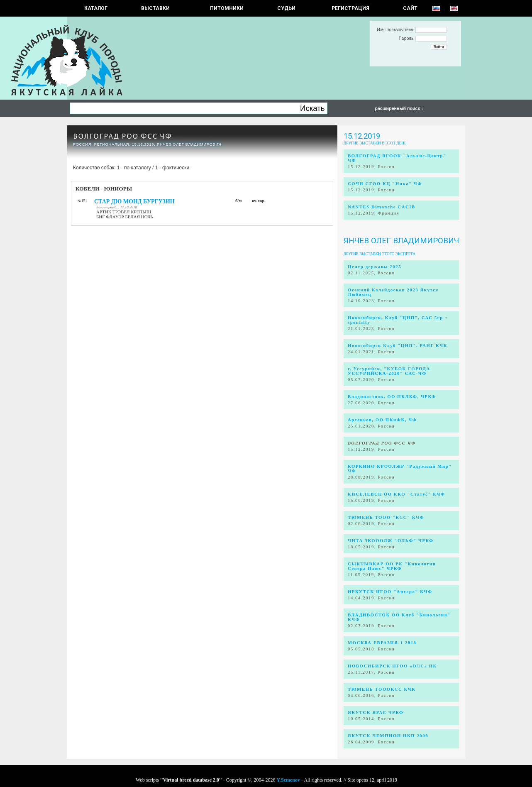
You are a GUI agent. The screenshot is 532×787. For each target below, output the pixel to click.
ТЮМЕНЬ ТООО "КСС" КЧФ (386, 517)
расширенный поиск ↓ (399, 108)
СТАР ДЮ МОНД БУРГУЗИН (134, 202)
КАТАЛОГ (96, 8)
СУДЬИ (286, 8)
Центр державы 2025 (375, 267)
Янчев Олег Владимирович (401, 241)
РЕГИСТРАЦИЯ (350, 8)
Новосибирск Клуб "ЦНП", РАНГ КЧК (398, 346)
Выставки (155, 8)
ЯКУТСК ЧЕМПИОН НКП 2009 (388, 736)
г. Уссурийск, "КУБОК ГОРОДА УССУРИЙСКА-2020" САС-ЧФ (389, 371)
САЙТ (410, 8)
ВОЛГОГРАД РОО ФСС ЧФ (122, 136)
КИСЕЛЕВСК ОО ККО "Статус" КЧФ (397, 494)
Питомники (227, 8)
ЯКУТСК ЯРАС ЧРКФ (376, 712)
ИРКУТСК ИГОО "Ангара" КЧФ (390, 592)
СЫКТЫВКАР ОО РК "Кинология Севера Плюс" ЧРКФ (392, 566)
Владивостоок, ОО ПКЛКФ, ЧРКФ (392, 397)
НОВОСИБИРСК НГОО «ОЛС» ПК (392, 666)
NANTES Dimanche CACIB (382, 207)
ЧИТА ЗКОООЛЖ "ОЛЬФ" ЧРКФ (391, 541)
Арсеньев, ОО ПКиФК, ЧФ (382, 420)
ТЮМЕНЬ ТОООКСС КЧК (382, 689)
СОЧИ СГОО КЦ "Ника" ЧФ (385, 184)
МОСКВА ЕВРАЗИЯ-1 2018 (382, 643)
